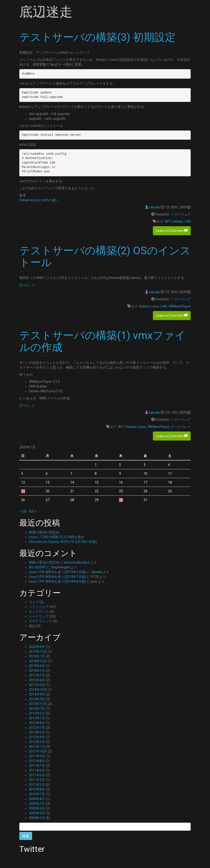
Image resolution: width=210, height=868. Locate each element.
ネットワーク (39, 612)
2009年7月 (37, 804)
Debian (178, 221)
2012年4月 (37, 737)
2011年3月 (37, 780)
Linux (155, 306)
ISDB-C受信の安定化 (44, 532)
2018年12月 (38, 661)
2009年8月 (37, 799)
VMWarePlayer (180, 306)
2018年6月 (37, 666)
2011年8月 (37, 761)
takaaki (155, 207)
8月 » (33, 511)
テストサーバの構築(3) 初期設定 (97, 37)
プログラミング (40, 621)
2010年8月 (37, 789)
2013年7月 (37, 709)
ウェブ (34, 602)
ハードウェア (39, 616)
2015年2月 (37, 685)
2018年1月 (37, 671)
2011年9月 (37, 756)
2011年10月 (38, 751)
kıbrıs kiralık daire (77, 562)
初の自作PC (38, 567)
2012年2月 (37, 742)
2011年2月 (37, 785)
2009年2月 (37, 813)
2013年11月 (38, 704)
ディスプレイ (181, 427)
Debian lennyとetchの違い (39, 200)
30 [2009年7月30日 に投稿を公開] (121, 500)
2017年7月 (37, 675)
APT (168, 221)
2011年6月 (37, 770)
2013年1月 (37, 718)
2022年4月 (37, 647)
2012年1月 (37, 747)
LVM (164, 306)
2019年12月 (38, 652)
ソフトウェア (181, 214)
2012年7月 (37, 728)
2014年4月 (37, 694)
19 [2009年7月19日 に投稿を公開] (23, 491)
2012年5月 (37, 732)
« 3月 (23, 511)
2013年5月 (37, 713)
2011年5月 (37, 775)
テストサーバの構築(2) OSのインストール (105, 257)
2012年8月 (37, 723)
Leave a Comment (172, 231)
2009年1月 (37, 818)
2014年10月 (38, 690)
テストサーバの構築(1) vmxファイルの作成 (102, 341)
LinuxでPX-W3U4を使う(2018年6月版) (57, 581)
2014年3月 (37, 699)
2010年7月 (37, 794)
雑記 (32, 626)
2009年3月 (37, 808)
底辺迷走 (46, 12)
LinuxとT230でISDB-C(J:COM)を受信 (56, 537)
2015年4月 (37, 680)
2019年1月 (37, 656)
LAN (188, 221)
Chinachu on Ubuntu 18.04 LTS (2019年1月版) (63, 542)
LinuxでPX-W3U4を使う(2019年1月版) (57, 572)
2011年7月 (37, 766)
